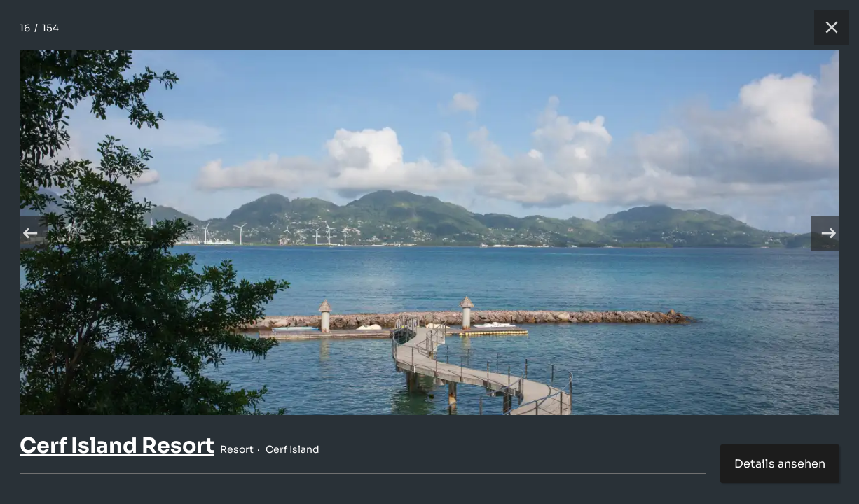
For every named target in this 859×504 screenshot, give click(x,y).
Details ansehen (780, 464)
